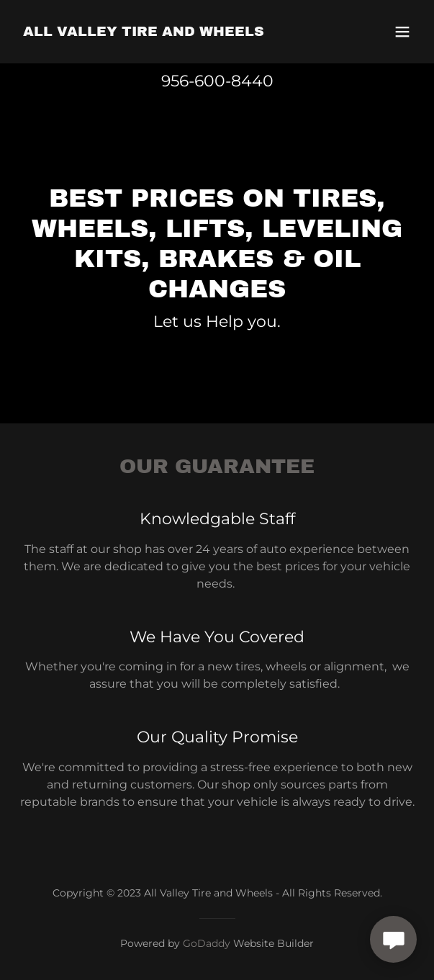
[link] (144, 32)
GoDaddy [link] (207, 943)
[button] (402, 32)
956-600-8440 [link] (217, 81)
